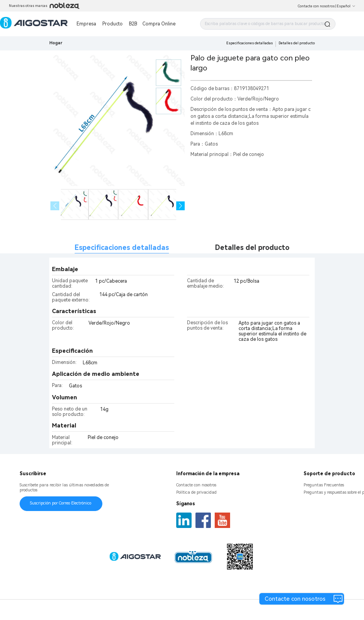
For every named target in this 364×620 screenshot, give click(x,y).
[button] (181, 206)
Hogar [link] (56, 43)
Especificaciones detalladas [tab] (122, 247)
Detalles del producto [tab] (252, 247)
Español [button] (346, 6)
